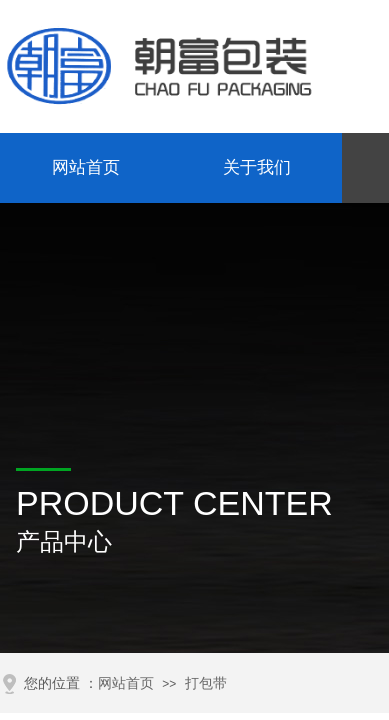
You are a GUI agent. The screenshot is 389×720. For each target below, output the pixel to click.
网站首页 (86, 167)
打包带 (206, 683)
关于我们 (257, 167)
